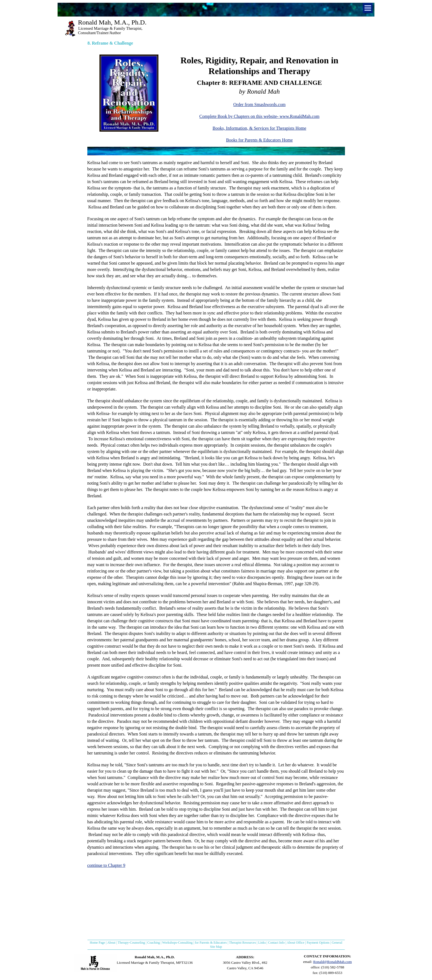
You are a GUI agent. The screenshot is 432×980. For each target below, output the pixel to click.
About (111, 943)
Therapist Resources (242, 943)
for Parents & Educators (211, 943)
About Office (295, 943)
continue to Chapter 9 (106, 865)
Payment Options (318, 943)
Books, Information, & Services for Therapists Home (259, 128)
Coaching (153, 943)
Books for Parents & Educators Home (259, 140)
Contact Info (276, 943)
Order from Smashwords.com (260, 104)
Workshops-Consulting (177, 943)
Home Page (98, 943)
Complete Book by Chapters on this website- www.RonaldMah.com (260, 116)
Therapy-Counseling (131, 943)
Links (262, 943)
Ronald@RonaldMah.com (333, 962)
